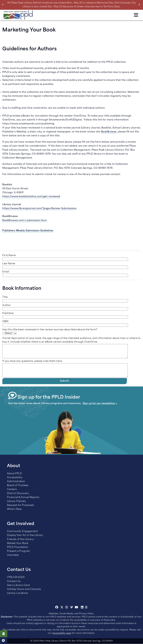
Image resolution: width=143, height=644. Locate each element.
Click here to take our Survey (4, 634)
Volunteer (13, 555)
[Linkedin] (82, 608)
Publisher (8, 313)
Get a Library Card (18, 585)
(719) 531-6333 (16, 577)
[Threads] (86, 608)
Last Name (9, 264)
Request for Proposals (21, 505)
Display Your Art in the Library (25, 535)
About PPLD (14, 474)
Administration (16, 482)
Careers (12, 489)
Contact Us (14, 581)
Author (7, 305)
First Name (9, 256)
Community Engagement (22, 531)
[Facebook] (57, 608)
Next (140, 5)
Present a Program (19, 551)
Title (5, 297)
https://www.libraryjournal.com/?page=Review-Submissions (39, 209)
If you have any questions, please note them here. (33, 361)
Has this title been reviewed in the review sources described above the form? (50, 330)
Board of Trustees (18, 485)
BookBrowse (109, 132)
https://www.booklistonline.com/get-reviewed (31, 197)
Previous (4, 5)
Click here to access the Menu (136, 15)
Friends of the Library (20, 539)
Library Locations (18, 593)
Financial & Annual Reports (23, 497)
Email (6, 272)
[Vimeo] (71, 608)
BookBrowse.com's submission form (25, 220)
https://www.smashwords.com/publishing (28, 124)
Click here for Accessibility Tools (4, 641)
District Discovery (18, 494)
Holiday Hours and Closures (24, 589)
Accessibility (15, 478)
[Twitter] (62, 608)
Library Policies (16, 501)
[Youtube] (77, 608)
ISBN (5, 322)
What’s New (14, 509)
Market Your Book (18, 543)
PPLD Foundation (18, 547)
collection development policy (58, 80)
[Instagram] (67, 608)
